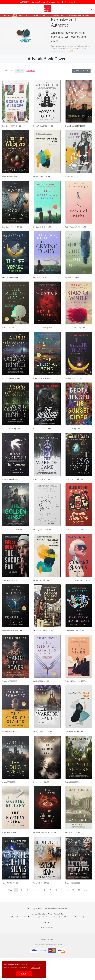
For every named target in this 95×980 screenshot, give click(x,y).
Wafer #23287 (38, 883)
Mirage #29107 (7, 883)
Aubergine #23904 (40, 328)
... (68, 890)
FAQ (9, 917)
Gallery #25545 (39, 479)
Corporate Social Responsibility (28, 917)
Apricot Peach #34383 (73, 227)
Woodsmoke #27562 (9, 631)
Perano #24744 (39, 277)
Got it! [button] (24, 974)
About (14, 917)
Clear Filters (31, 71)
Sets (86, 917)
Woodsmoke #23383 (41, 429)
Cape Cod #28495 (40, 378)
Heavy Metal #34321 (40, 126)
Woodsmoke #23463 (9, 378)
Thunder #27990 (8, 681)
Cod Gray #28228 (71, 479)
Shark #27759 (7, 782)
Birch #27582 (7, 328)
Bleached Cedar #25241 (73, 681)
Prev (10, 890)
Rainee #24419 (70, 277)
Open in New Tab (81, 71)
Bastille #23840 (7, 479)
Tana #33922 (70, 832)
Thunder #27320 (71, 883)
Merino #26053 (7, 832)
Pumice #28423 (71, 177)
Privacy (50, 914)
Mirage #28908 (7, 277)
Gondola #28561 (8, 177)
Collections (79, 917)
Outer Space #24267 (9, 227)
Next (85, 890)
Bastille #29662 (71, 378)
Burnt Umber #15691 (72, 530)
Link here (72, 51)
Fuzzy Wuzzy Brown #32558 (43, 832)
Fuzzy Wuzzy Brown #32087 (75, 580)
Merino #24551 (39, 580)
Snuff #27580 (38, 681)
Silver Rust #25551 (40, 732)
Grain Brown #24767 (72, 328)
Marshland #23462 (8, 429)
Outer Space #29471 (9, 530)
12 (73, 890)
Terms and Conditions (39, 914)
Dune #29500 (38, 782)
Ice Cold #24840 (39, 227)
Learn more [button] (36, 968)
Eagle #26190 (70, 782)
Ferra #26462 (70, 429)
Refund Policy (59, 914)
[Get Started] (70, 2)
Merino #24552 (39, 177)
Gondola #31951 (7, 580)
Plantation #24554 (71, 732)
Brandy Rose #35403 (72, 126)
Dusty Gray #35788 (9, 126)
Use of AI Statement (67, 917)
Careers (56, 917)
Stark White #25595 (40, 631)
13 (79, 890)
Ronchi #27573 (7, 732)
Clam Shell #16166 (72, 631)
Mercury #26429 (39, 530)
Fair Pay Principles (46, 917)
